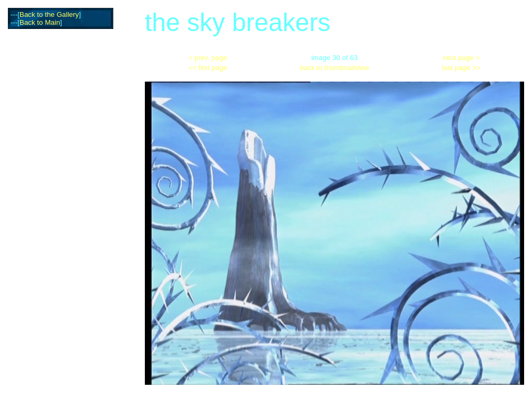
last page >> (461, 68)
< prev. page (208, 58)
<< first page (208, 68)
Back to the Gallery (49, 14)
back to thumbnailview (334, 68)
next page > (461, 58)
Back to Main (40, 22)
